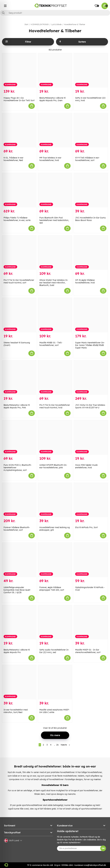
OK (103, 848)
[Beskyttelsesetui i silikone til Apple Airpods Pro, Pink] (19, 378)
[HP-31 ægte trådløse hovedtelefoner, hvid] (91, 253)
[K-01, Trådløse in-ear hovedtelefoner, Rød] (19, 130)
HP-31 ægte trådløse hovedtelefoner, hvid (85, 281)
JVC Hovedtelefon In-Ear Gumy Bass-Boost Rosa (90, 219)
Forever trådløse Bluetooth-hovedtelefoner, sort (17, 529)
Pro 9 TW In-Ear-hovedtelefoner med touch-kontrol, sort (19, 281)
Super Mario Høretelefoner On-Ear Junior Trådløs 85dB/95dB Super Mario (90, 345)
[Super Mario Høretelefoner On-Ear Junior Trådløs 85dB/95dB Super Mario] (91, 315)
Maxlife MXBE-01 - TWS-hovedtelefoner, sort (51, 344)
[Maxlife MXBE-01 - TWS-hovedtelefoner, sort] (55, 315)
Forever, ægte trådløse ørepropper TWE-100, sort (52, 589)
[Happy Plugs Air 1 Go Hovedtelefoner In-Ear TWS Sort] (19, 70)
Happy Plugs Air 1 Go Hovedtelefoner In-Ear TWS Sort (19, 99)
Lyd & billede (56, 24)
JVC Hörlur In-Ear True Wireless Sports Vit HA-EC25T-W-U (90, 406)
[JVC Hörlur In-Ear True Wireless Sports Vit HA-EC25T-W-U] (91, 378)
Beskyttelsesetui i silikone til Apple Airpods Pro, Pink (17, 406)
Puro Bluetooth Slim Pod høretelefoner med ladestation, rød (54, 220)
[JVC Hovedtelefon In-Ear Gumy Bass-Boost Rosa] (91, 190)
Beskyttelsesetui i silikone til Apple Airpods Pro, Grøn (52, 99)
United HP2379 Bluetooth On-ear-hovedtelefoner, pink (53, 466)
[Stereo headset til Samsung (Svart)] (19, 315)
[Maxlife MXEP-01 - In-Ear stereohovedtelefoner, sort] (91, 622)
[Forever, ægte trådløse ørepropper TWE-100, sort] (55, 560)
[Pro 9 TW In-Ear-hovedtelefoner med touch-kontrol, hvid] (55, 378)
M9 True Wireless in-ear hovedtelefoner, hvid (50, 159)
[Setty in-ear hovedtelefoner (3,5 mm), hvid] (91, 70)
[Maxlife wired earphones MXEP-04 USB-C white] (55, 682)
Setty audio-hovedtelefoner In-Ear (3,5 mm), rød (54, 651)
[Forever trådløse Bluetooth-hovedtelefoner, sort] (19, 500)
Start (26, 24)
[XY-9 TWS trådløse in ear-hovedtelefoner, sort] (91, 130)
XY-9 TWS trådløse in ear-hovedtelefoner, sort (87, 159)
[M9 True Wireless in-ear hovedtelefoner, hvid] (55, 130)
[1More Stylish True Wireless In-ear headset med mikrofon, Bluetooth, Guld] (55, 253)
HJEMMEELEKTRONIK (40, 24)
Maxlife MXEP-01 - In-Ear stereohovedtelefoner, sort (88, 651)
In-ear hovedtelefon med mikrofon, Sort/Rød (16, 711)
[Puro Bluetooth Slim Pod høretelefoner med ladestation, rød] (55, 190)
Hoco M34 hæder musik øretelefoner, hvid (86, 466)
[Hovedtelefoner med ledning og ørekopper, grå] (55, 500)
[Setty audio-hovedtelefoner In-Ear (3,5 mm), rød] (55, 622)
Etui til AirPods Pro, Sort (86, 527)
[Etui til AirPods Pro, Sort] (91, 500)
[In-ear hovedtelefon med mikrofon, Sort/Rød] (19, 682)
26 (57, 745)
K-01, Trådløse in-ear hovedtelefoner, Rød (13, 159)
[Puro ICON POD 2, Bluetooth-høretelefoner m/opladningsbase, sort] (19, 437)
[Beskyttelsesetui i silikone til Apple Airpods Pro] (19, 622)
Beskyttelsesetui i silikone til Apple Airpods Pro (17, 651)
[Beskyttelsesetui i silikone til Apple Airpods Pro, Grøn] (55, 70)
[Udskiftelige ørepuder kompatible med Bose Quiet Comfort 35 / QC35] (19, 560)
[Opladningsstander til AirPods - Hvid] (91, 560)
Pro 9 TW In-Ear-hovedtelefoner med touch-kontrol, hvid (55, 406)
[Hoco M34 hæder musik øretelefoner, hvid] (91, 437)
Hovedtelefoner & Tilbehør (75, 24)
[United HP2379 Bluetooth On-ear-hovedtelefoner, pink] (55, 437)
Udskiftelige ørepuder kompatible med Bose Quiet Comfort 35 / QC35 (17, 590)
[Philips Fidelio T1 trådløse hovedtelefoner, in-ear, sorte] (19, 190)
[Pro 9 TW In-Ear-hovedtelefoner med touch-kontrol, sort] (19, 253)
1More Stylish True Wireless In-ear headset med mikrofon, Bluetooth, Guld (54, 283)
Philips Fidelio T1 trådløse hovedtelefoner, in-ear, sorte (17, 219)
